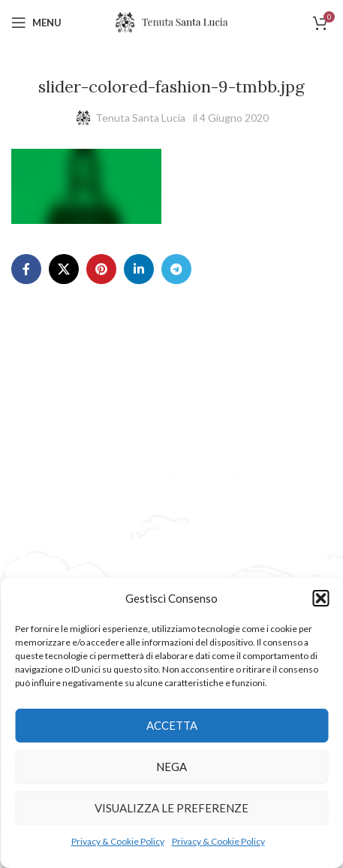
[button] (320, 598)
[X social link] (64, 269)
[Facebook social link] (26, 269)
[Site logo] (172, 21)
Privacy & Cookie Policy (118, 841)
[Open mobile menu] (36, 23)
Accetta (172, 725)
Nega (171, 767)
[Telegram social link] (176, 269)
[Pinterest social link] (101, 269)
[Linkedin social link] (139, 269)
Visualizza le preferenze (171, 808)
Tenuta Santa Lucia (140, 118)
